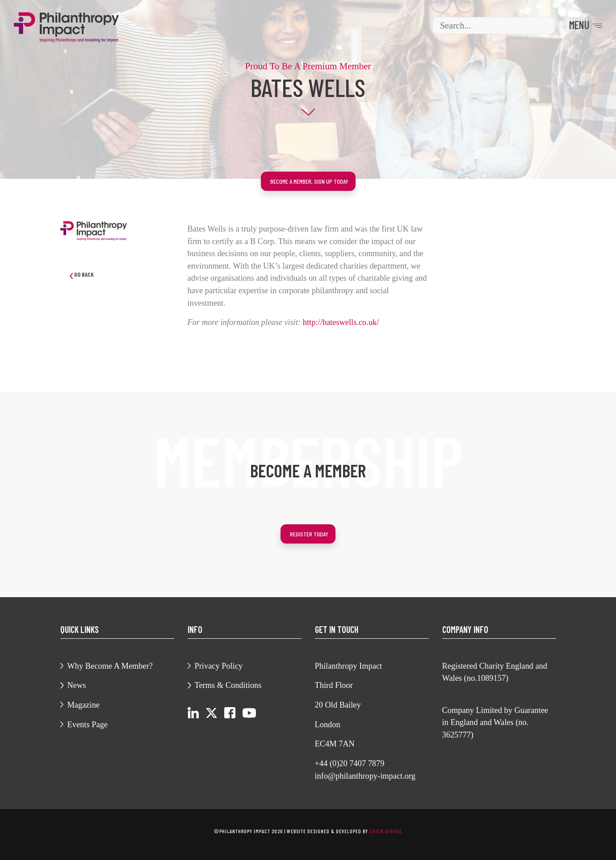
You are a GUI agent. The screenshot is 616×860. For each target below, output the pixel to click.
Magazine (84, 705)
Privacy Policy (219, 666)
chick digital (386, 831)
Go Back (82, 275)
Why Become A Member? (110, 666)
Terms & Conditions (228, 685)
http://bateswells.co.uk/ (341, 322)
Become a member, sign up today (309, 181)
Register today (309, 534)
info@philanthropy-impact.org (365, 776)
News (77, 685)
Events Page (88, 725)
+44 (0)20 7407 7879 (350, 763)
